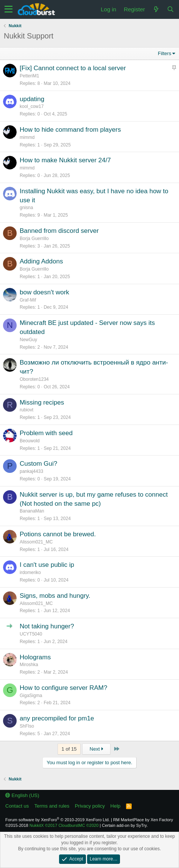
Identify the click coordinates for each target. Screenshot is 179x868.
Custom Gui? (38, 464)
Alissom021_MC (36, 542)
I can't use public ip (47, 565)
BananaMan (32, 511)
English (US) (22, 795)
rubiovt (26, 410)
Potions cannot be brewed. (58, 534)
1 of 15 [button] (69, 749)
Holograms (35, 657)
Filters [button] (164, 53)
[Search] (170, 9)
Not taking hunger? (47, 626)
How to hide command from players (70, 130)
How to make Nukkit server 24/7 (65, 160)
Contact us (17, 806)
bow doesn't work (44, 292)
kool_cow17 (32, 106)
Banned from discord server (59, 231)
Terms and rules (52, 806)
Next (97, 749)
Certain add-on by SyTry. (125, 825)
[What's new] (156, 9)
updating (32, 99)
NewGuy (28, 340)
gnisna (26, 208)
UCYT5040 (31, 634)
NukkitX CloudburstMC (64, 825)
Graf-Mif (28, 300)
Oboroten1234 (34, 379)
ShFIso (27, 726)
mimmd (27, 137)
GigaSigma (31, 696)
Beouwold (30, 441)
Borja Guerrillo (34, 239)
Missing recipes (42, 402)
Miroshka (29, 665)
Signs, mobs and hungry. (55, 596)
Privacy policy (90, 806)
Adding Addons (41, 261)
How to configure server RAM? (63, 688)
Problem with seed (46, 433)
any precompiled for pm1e (57, 718)
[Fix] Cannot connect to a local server (73, 68)
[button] (9, 9)
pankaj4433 (31, 471)
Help (116, 806)
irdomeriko (30, 573)
